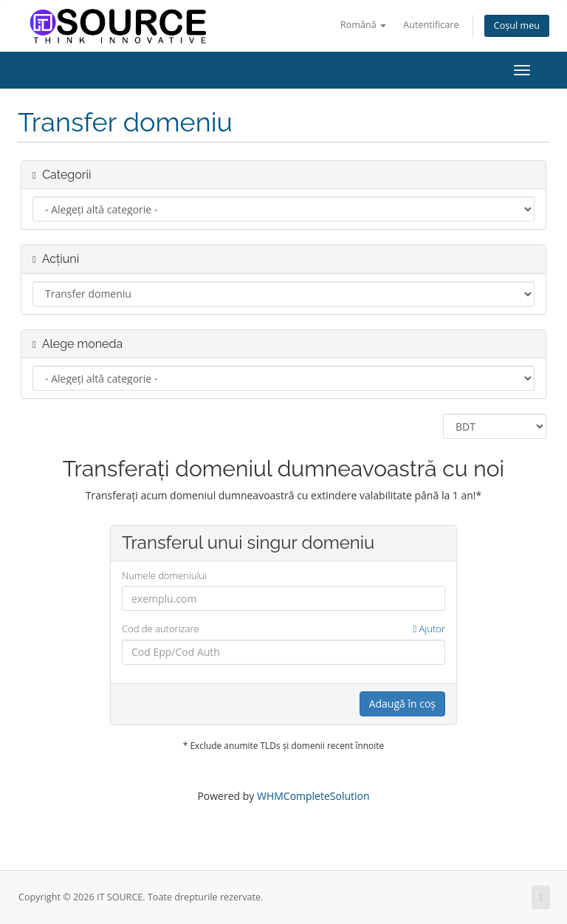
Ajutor (429, 629)
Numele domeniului (164, 575)
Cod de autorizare (283, 629)
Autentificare (431, 25)
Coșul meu (517, 25)
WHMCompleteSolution (313, 796)
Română (363, 25)
